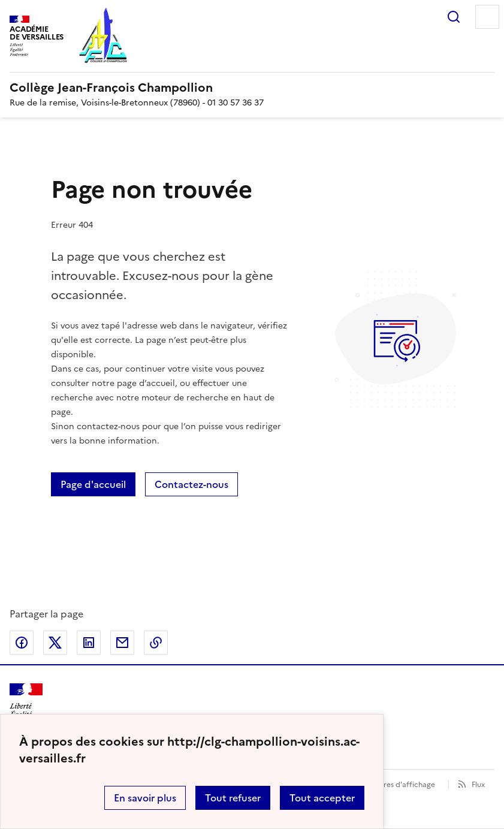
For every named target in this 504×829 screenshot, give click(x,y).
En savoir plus (145, 798)
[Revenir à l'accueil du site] (26, 705)
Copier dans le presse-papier (156, 643)
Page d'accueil (93, 484)
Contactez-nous (191, 484)
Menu (487, 17)
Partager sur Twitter (55, 643)
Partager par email (122, 643)
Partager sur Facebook (22, 643)
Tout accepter (322, 798)
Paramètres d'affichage (395, 785)
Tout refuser (233, 798)
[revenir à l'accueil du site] (252, 88)
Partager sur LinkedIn (89, 643)
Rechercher (454, 17)
